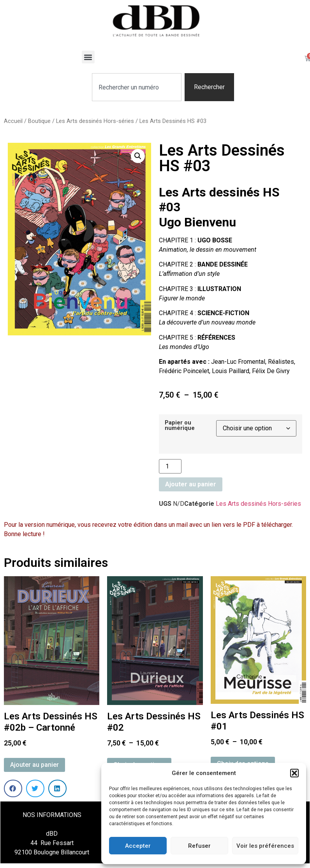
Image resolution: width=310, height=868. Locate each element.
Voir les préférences (265, 846)
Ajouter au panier (191, 484)
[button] (294, 773)
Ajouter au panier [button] (34, 765)
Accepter (138, 846)
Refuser (199, 846)
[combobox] (137, 87)
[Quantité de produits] (170, 466)
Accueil (13, 121)
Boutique (39, 121)
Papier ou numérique (180, 426)
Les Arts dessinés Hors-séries (95, 121)
